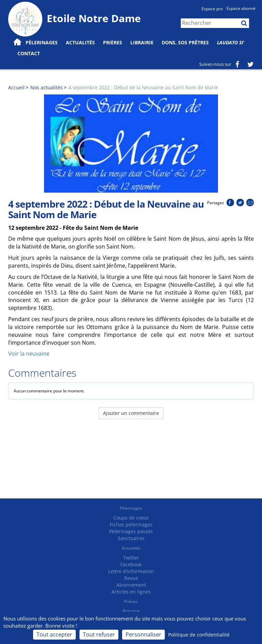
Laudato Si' (231, 42)
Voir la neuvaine (29, 354)
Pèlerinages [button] (42, 42)
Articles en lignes (131, 592)
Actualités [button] (80, 42)
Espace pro (212, 9)
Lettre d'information (131, 571)
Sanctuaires (131, 538)
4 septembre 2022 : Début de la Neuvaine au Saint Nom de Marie (143, 87)
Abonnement (131, 585)
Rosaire (131, 611)
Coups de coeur (131, 518)
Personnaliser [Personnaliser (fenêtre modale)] (143, 634)
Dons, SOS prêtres (185, 42)
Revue (131, 578)
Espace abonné (241, 8)
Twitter (131, 558)
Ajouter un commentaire (131, 413)
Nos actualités (47, 87)
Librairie (142, 42)
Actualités (131, 548)
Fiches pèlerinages (131, 525)
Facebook (131, 564)
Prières (113, 42)
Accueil (16, 87)
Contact (29, 53)
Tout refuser (99, 634)
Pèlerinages (131, 508)
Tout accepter (54, 634)
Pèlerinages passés (131, 531)
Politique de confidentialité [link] (199, 635)
